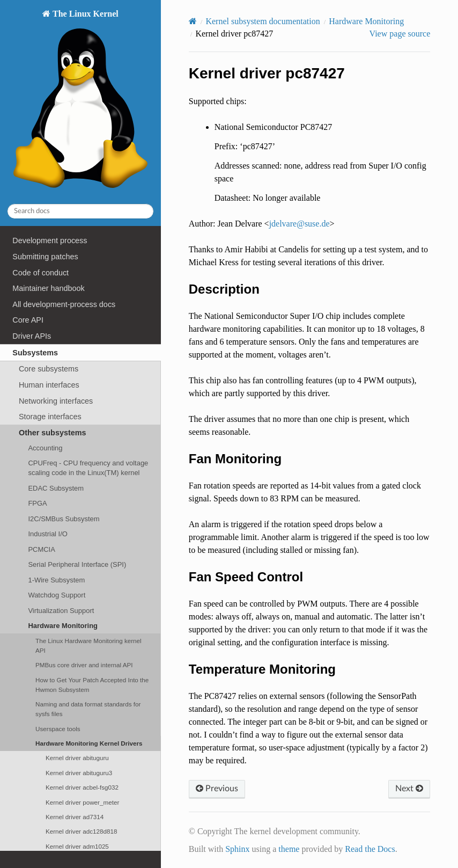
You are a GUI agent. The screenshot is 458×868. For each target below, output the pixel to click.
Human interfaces (49, 385)
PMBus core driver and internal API (84, 665)
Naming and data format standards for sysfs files (88, 709)
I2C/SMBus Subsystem (64, 519)
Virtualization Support (61, 611)
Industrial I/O (47, 534)
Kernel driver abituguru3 (79, 773)
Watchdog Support (57, 595)
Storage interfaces (50, 417)
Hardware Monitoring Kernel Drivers (89, 743)
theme (289, 849)
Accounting (45, 448)
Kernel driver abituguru (77, 758)
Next (409, 789)
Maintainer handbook (48, 288)
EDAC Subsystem (56, 488)
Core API (28, 320)
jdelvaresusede (300, 224)
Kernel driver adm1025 (77, 846)
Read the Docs (370, 849)
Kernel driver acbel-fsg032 (82, 787)
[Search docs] (80, 211)
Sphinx (237, 849)
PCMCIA (41, 549)
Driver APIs (32, 336)
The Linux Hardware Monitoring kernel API (88, 645)
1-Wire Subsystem (56, 580)
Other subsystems (53, 433)
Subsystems (35, 353)
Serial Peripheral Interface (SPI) (77, 564)
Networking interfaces (56, 401)
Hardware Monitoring (63, 626)
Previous (217, 789)
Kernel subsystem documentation (263, 21)
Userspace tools (58, 729)
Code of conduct (40, 273)
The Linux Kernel (80, 102)
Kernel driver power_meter (82, 802)
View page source (400, 34)
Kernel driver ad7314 (75, 817)
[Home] (193, 21)
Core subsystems (49, 369)
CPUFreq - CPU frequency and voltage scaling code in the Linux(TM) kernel (88, 468)
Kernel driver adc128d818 (82, 831)
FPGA (37, 503)
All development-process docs (64, 304)
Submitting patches (45, 257)
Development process (50, 240)
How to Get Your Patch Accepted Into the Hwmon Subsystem (92, 685)
